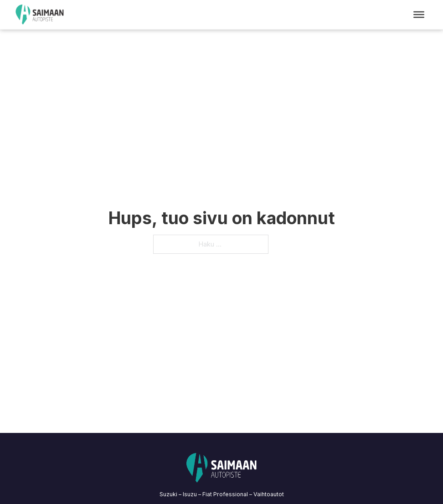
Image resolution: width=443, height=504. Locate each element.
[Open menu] (419, 15)
